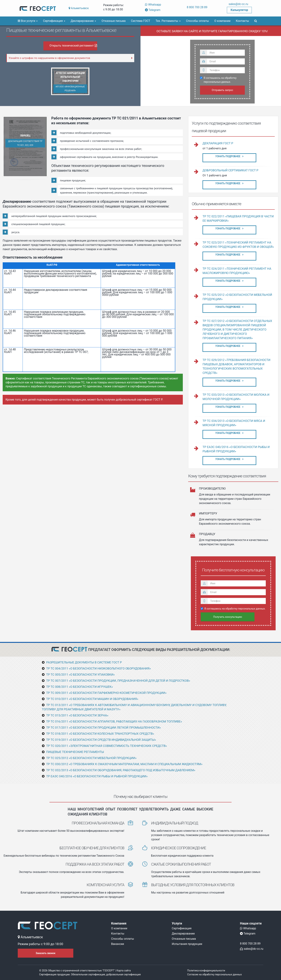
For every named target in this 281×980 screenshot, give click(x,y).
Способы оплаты (197, 21)
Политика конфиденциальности (206, 971)
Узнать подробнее (229, 156)
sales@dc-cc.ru (238, 4)
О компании (222, 21)
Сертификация (182, 928)
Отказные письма (113, 21)
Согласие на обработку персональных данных (215, 974)
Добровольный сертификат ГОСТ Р (230, 170)
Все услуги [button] (28, 21)
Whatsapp (153, 5)
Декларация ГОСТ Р (218, 143)
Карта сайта (124, 971)
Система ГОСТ (141, 21)
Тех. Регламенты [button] (168, 21)
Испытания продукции (187, 944)
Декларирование (183, 934)
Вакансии (118, 944)
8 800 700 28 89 (197, 7)
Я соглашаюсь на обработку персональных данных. (218, 80)
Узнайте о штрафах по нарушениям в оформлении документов (49, 58)
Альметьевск (79, 8)
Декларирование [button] (83, 21)
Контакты (242, 21)
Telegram (153, 10)
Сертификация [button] (54, 21)
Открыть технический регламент (73, 46)
